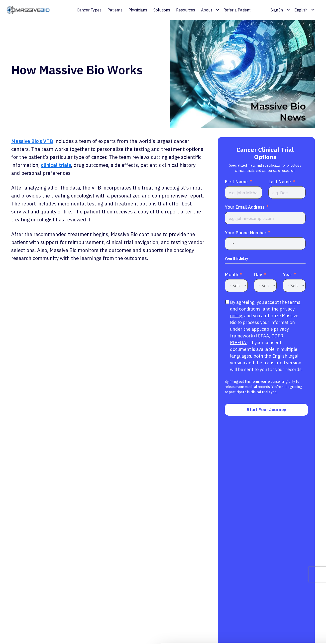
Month (231, 275)
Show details (77, 634)
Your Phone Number (246, 233)
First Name (236, 182)
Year (288, 275)
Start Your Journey (267, 410)
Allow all (284, 598)
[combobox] (230, 244)
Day (258, 275)
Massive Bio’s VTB (32, 141)
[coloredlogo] (31, 10)
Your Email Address (245, 207)
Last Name (280, 182)
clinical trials (56, 165)
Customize (285, 614)
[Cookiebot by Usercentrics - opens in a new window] (32, 634)
